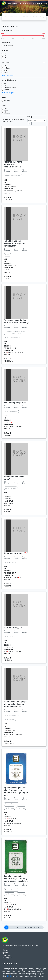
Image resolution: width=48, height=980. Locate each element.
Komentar (7, 171)
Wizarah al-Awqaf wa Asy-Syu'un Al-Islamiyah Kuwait (16, 332)
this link (10, 976)
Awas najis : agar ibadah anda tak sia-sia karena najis (17, 321)
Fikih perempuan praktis (15, 403)
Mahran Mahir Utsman (11, 804)
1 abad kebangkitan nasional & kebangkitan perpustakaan (14, 243)
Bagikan (25, 171)
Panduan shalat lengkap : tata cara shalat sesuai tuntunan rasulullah (15, 704)
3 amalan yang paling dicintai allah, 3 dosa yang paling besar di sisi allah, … (16, 878)
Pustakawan (6, 955)
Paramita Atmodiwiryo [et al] (13, 176)
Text (5, 83)
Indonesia (7, 113)
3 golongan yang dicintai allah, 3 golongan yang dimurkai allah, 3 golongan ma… (16, 791)
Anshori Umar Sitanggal (12, 337)
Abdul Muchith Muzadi (11, 412)
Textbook (7, 68)
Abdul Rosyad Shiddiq (11, 716)
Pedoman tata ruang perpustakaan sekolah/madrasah (13, 164)
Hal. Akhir (38, 927)
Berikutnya (28, 927)
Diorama (6, 90)
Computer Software (10, 88)
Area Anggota (7, 958)
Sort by (30, 117)
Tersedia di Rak (8, 46)
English (6, 111)
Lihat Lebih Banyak (8, 75)
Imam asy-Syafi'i (10, 720)
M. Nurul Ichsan (10, 562)
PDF (5, 54)
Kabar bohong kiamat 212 (16, 553)
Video (5, 58)
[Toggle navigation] (5, 8)
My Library (7, 101)
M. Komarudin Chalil (11, 488)
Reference (7, 66)
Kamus (6, 72)
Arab (5, 109)
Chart (5, 85)
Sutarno (7, 255)
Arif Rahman (21, 808)
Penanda (16, 172)
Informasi (5, 950)
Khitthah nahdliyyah (13, 627)
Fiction (6, 70)
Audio (5, 56)
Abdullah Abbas (9, 808)
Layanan (5, 953)
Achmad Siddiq (9, 636)
